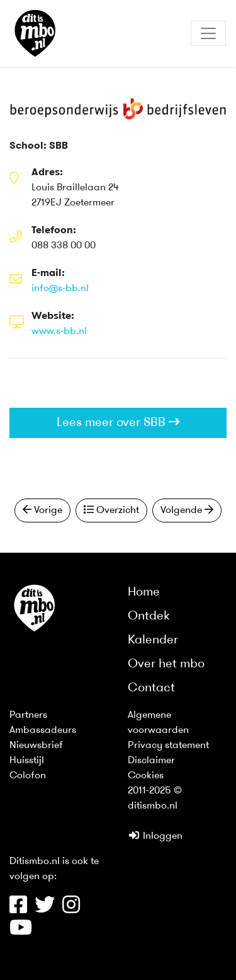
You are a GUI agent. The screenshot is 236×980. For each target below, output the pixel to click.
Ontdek (149, 616)
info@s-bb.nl (60, 289)
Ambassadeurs (43, 730)
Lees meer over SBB (118, 422)
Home (144, 592)
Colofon (28, 776)
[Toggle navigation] (208, 33)
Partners (28, 715)
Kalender (153, 640)
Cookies (146, 776)
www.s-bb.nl (59, 331)
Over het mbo (166, 664)
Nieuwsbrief (36, 746)
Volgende (187, 510)
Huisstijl (27, 761)
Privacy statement (168, 746)
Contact (151, 688)
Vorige (42, 510)
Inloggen (155, 836)
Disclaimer (151, 761)
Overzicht (111, 510)
